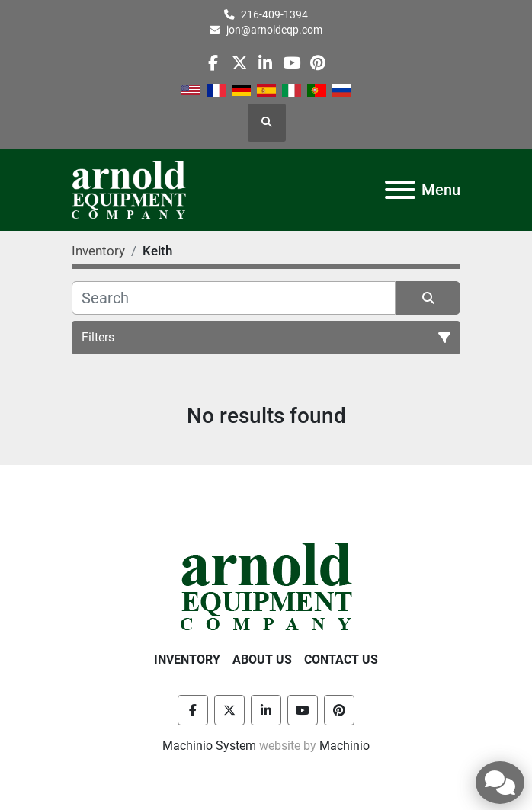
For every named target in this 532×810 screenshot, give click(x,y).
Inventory (187, 660)
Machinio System (209, 746)
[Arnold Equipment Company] (266, 586)
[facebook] (213, 63)
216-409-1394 (274, 14)
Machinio (345, 746)
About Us (262, 660)
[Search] (234, 298)
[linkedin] (266, 63)
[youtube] (292, 63)
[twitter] (240, 63)
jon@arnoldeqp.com (274, 30)
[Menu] (400, 190)
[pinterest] (317, 63)
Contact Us (341, 660)
